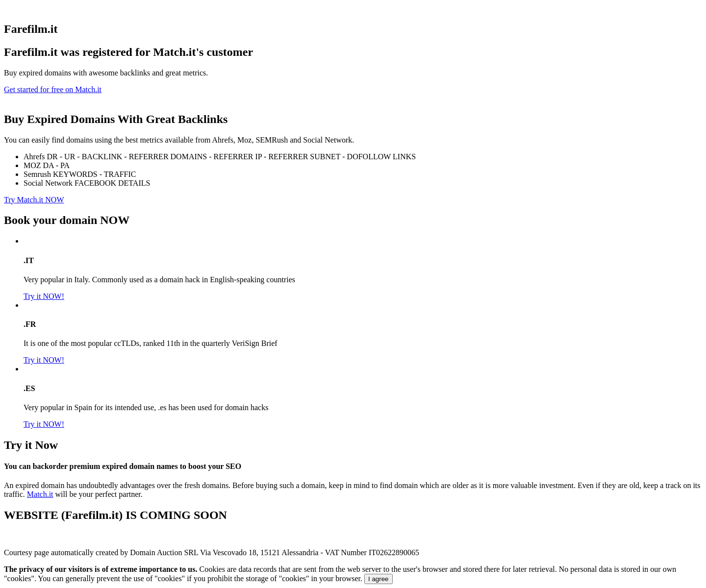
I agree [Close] (378, 579)
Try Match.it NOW (34, 200)
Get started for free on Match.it (53, 89)
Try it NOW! (44, 296)
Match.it (40, 494)
